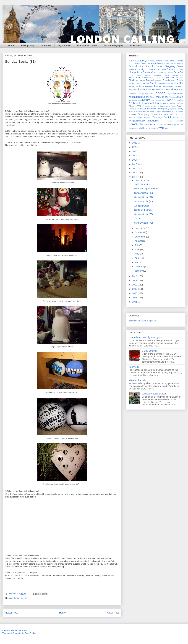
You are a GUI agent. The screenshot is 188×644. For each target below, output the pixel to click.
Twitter (146, 125)
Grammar (162, 83)
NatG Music (136, 45)
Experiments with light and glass (146, 337)
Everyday (147, 78)
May (137, 254)
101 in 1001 (134, 61)
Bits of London (154, 66)
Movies (160, 97)
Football (150, 80)
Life (147, 94)
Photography (163, 109)
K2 (160, 90)
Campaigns (141, 69)
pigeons (173, 109)
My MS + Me (64, 45)
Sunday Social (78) (144, 223)
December (140, 181)
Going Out (144, 83)
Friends (158, 80)
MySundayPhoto (135, 100)
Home (11, 45)
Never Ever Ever (157, 100)
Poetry (180, 109)
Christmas (171, 69)
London (159, 93)
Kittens (174, 90)
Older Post (113, 613)
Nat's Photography (113, 45)
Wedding (171, 125)
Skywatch (156, 114)
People (180, 106)
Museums (173, 97)
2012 (135, 276)
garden (132, 83)
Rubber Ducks (177, 111)
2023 (135, 143)
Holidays (149, 87)
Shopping (143, 114)
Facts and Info (171, 78)
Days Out (178, 72)
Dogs (131, 75)
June (137, 250)
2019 (135, 156)
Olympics (179, 103)
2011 (135, 280)
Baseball (133, 66)
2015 (135, 168)
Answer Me (168, 63)
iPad (149, 90)
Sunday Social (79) (144, 214)
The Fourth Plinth (137, 380)
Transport (179, 121)
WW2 (167, 128)
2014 (135, 173)
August (138, 241)
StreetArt (148, 118)
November (140, 228)
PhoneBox (133, 109)
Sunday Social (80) (144, 201)
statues (140, 118)
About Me (46, 45)
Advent (165, 61)
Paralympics (165, 106)
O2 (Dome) (134, 103)
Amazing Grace (142, 206)
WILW (148, 128)
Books (180, 66)
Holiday (140, 86)
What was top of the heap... (148, 189)
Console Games (150, 72)
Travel (134, 124)
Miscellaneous (137, 97)
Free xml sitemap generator (15, 630)
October (139, 232)
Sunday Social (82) (144, 193)
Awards (180, 63)
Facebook (159, 78)
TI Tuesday (167, 121)
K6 (163, 90)
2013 (135, 177)
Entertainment (178, 75)
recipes (146, 111)
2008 (135, 293)
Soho (178, 114)
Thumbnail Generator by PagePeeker (19, 633)
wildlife (142, 128)
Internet (143, 90)
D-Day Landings (150, 351)
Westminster (134, 128)
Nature (146, 100)
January (139, 271)
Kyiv (181, 90)
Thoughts (153, 121)
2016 (135, 164)
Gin (137, 83)
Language (140, 94)
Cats (156, 69)
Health (179, 83)
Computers (135, 72)
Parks (173, 106)
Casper (150, 69)
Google (153, 83)
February (139, 267)
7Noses (151, 61)
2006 (135, 302)
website (163, 125)
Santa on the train (143, 210)
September (140, 237)
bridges (132, 69)
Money (153, 97)
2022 (135, 147)
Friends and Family (173, 80)
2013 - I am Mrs (142, 184)
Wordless (154, 128)
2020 (135, 151)
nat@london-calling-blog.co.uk (142, 321)
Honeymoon (168, 87)
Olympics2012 (135, 106)
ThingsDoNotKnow (137, 121)
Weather (154, 125)
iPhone (155, 90)
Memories (178, 93)
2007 (135, 298)
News (168, 100)
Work (161, 128)
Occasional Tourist (87, 45)
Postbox (139, 111)
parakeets (155, 106)
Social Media (169, 114)
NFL (174, 100)
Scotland (133, 114)
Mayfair (170, 94)
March (138, 262)
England (157, 75)
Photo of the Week (147, 109)
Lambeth (132, 94)
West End (179, 125)
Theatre (180, 118)
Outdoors (146, 106)
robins (159, 111)
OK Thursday (169, 103)
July (137, 245)
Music (180, 97)
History (132, 87)
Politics (132, 111)
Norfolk (180, 100)
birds (141, 66)
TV (141, 125)
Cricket (170, 72)
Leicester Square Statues (154, 394)
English (166, 75)
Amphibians (157, 63)
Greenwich (170, 83)
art (175, 63)
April (137, 258)
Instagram (133, 90)
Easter (138, 75)
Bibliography (28, 45)
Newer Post (11, 613)
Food (142, 80)
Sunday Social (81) (144, 197)
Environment (135, 78)
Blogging (170, 66)
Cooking (163, 72)
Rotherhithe (167, 111)
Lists (151, 94)
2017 (135, 160)
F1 (153, 78)
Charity (163, 69)
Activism (158, 61)
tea (174, 118)
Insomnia (179, 87)
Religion (153, 111)
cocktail (180, 69)
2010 (135, 285)
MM (148, 97)
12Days (143, 61)
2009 (135, 289)
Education (148, 75)
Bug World (134, 367)
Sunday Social (20, 598)
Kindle (167, 90)
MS (167, 97)
